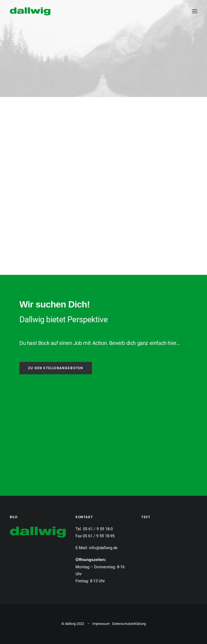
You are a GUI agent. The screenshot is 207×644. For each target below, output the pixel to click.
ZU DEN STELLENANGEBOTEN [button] (56, 368)
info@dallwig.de (103, 548)
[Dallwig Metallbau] (30, 11)
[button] (195, 11)
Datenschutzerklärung (129, 624)
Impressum (101, 624)
